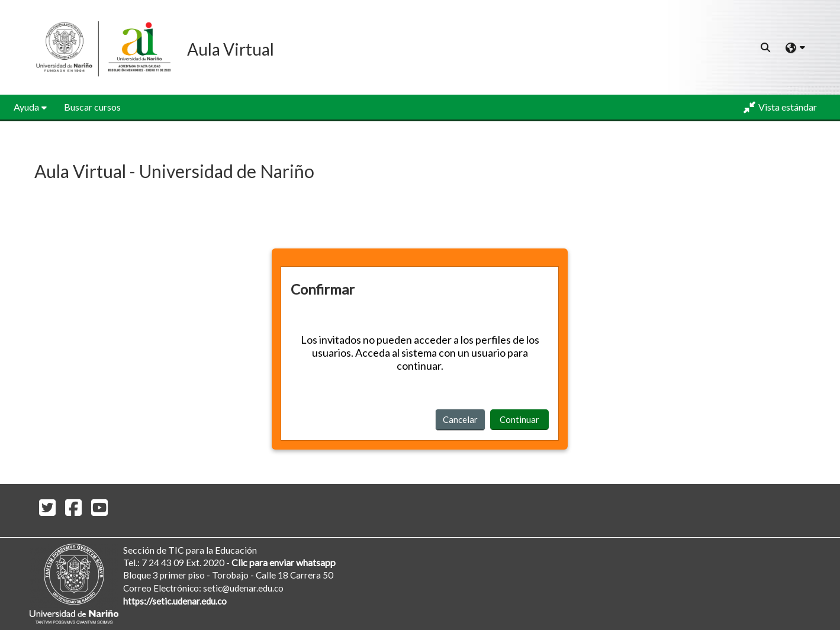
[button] (766, 47)
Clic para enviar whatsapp (284, 562)
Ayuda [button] (26, 107)
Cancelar (460, 419)
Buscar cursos (92, 107)
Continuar (519, 419)
